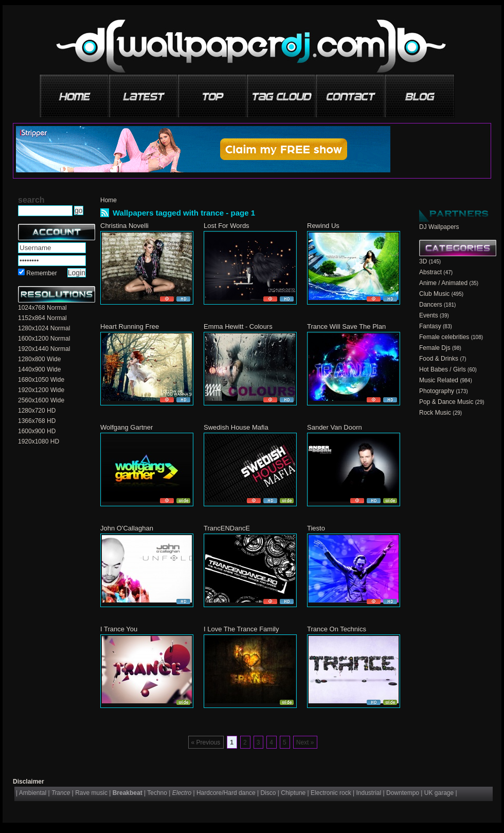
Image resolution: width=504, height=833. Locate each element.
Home (109, 200)
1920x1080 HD (39, 441)
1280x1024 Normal (44, 328)
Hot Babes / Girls (443, 369)
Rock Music (435, 413)
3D (423, 261)
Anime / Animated (443, 283)
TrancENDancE (227, 528)
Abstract (430, 272)
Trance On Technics (337, 629)
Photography (437, 391)
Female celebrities (444, 337)
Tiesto (316, 528)
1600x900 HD (37, 431)
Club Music (434, 294)
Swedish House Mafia (236, 427)
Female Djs (435, 348)
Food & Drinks (439, 359)
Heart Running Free (130, 326)
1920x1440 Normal (44, 349)
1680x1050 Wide (41, 380)
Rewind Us (323, 226)
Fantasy (430, 326)
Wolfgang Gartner (127, 427)
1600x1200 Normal (44, 339)
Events (429, 315)
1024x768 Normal (42, 308)
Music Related (439, 380)
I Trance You (119, 629)
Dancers (431, 305)
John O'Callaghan (127, 528)
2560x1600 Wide (41, 400)
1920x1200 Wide (41, 390)
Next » (305, 742)
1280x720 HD (37, 411)
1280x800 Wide (39, 359)
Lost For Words (227, 226)
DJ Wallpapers (439, 227)
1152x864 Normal (42, 318)
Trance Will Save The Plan (346, 326)
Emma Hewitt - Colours (238, 326)
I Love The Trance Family (241, 629)
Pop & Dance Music (446, 402)
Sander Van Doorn (335, 427)
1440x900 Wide (39, 369)
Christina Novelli (124, 226)
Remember (41, 273)
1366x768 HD (37, 421)
